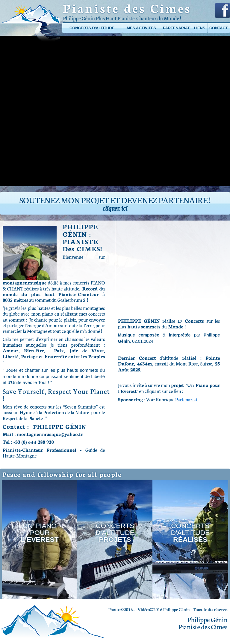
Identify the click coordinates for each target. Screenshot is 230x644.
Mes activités (141, 28)
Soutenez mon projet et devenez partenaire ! (115, 203)
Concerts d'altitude (92, 28)
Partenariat (176, 28)
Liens (200, 28)
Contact (219, 28)
